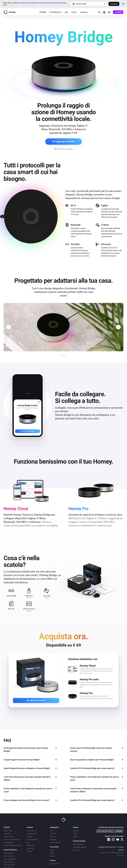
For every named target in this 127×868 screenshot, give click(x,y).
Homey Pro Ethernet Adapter (13, 845)
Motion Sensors (9, 853)
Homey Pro (7, 834)
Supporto (84, 13)
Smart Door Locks (9, 856)
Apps (52, 850)
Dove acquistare (32, 840)
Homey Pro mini (9, 837)
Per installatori (55, 864)
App (66, 13)
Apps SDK (53, 834)
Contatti (29, 851)
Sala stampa (31, 845)
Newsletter (30, 848)
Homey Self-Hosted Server (12, 840)
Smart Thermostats (10, 859)
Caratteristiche (55, 13)
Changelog (53, 840)
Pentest (52, 856)
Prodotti (43, 13)
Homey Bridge (8, 842)
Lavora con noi (31, 831)
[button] (89, 4)
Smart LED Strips (9, 862)
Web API (53, 837)
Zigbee (75, 834)
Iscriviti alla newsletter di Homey (111, 827)
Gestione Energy (78, 844)
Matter (75, 837)
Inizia (52, 831)
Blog (28, 842)
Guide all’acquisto (10, 850)
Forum (52, 853)
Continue (114, 4)
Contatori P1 (77, 850)
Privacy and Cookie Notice (108, 853)
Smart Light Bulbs (9, 865)
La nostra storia (32, 834)
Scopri (74, 13)
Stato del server (55, 842)
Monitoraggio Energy (79, 847)
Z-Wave (75, 831)
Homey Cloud (8, 831)
